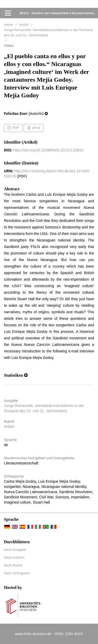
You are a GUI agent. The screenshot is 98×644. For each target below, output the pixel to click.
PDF (15, 128)
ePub (36, 128)
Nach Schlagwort (17, 573)
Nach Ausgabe (15, 550)
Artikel (9, 427)
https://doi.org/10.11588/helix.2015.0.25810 (48, 150)
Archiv (24, 25)
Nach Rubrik (13, 565)
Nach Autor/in (14, 557)
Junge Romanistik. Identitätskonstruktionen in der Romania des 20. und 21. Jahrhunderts (48, 33)
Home (8, 25)
